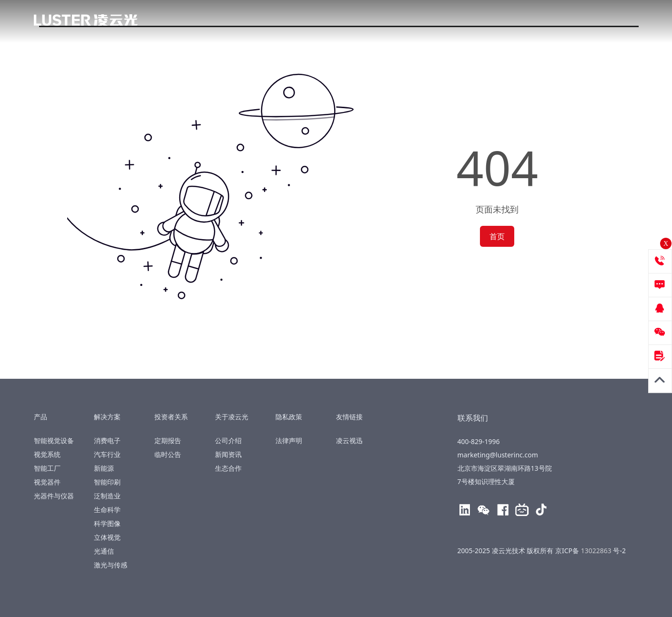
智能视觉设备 (54, 440)
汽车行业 (107, 454)
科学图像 (107, 523)
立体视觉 (107, 537)
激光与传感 (111, 565)
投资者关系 (403, 21)
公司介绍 (228, 440)
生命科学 (107, 510)
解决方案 (277, 21)
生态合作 (228, 468)
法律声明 (289, 440)
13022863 (597, 551)
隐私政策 (291, 416)
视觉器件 (47, 482)
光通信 (104, 551)
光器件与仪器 (54, 496)
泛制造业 (107, 496)
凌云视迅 (349, 440)
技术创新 (338, 21)
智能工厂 (47, 468)
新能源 (104, 468)
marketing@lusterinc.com (498, 455)
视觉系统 (47, 454)
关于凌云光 (472, 21)
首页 (497, 236)
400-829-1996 (608, 22)
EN (552, 21)
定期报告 (168, 440)
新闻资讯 (228, 454)
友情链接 (351, 416)
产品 (226, 21)
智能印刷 (107, 482)
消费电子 (107, 440)
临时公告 (168, 454)
